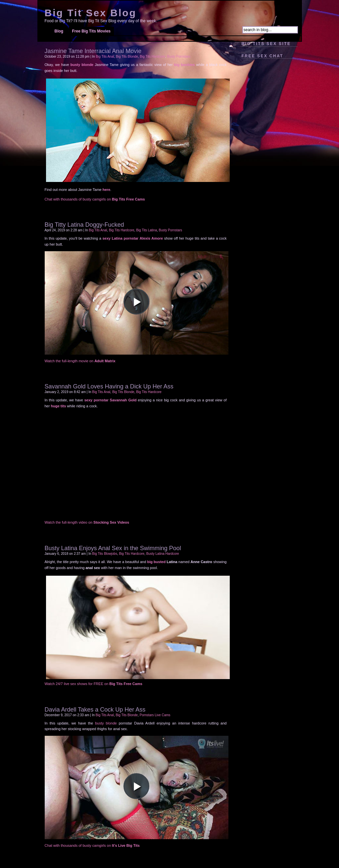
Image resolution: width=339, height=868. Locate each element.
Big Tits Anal (105, 57)
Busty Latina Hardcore (163, 554)
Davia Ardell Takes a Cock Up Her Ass (95, 710)
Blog (59, 31)
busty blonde (106, 723)
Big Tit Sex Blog (91, 13)
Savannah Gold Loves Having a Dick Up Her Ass (109, 386)
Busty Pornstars (179, 57)
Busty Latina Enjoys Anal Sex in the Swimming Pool (113, 548)
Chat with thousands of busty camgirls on (95, 199)
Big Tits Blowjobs (105, 554)
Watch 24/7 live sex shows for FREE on (94, 684)
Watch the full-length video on (87, 522)
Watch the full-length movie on (80, 361)
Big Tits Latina (146, 230)
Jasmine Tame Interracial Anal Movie (93, 51)
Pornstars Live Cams (155, 715)
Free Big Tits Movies (91, 31)
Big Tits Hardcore (152, 57)
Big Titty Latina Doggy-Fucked (84, 225)
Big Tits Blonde (127, 57)
